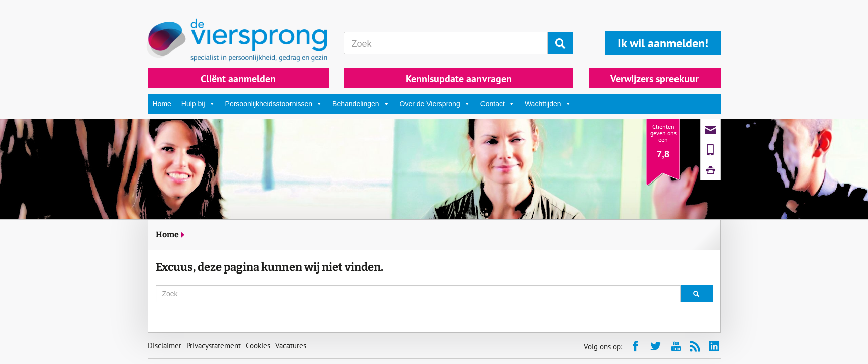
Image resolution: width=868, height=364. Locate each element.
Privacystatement (214, 346)
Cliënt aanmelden (238, 79)
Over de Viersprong (435, 104)
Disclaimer (165, 346)
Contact (498, 104)
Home (162, 104)
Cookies (258, 346)
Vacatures (291, 346)
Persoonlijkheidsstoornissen (274, 104)
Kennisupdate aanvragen (459, 79)
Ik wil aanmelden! (663, 43)
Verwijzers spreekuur (654, 79)
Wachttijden (548, 104)
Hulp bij (198, 104)
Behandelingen (361, 104)
